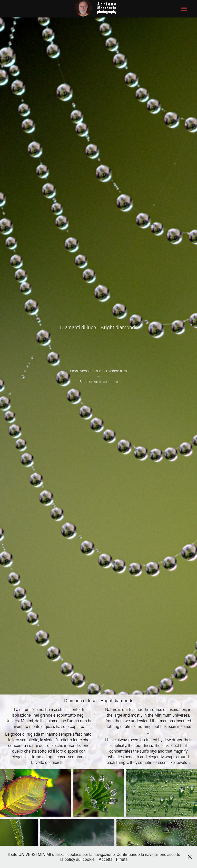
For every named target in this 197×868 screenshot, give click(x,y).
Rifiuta (122, 859)
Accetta (106, 859)
